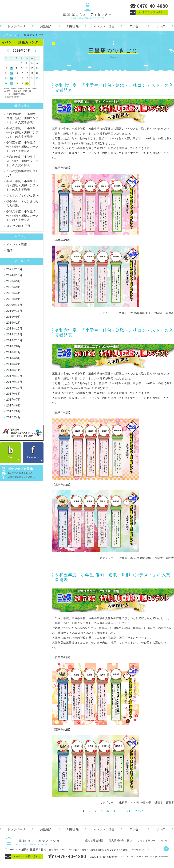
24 (32, 78)
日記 (9, 251)
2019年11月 (14, 311)
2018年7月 (14, 352)
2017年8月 (14, 394)
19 (6, 78)
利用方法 (73, 26)
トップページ (16, 26)
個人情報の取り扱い (120, 840)
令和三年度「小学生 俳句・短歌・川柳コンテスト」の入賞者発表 (23, 185)
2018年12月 (14, 329)
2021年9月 (14, 299)
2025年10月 (14, 269)
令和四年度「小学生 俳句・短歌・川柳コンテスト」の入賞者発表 (23, 161)
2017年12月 (14, 376)
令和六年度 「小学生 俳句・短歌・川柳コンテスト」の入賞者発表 (23, 132)
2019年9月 (14, 317)
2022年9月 (14, 287)
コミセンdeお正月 (18, 226)
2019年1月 (14, 323)
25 (37, 78)
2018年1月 (14, 370)
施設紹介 (46, 26)
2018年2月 (14, 364)
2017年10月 (14, 388)
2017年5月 (14, 411)
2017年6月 (14, 406)
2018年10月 (14, 340)
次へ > (139, 811)
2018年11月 (14, 334)
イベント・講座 (104, 26)
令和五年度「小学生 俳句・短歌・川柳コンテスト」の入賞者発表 (23, 147)
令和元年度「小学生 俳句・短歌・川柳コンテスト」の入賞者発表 (23, 216)
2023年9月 (14, 281)
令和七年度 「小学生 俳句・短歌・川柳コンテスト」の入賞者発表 (23, 118)
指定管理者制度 (94, 840)
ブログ (161, 26)
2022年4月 (14, 293)
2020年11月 (14, 305)
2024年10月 (14, 275)
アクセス (135, 26)
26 (6, 83)
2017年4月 (14, 417)
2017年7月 (14, 400)
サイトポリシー (147, 840)
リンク (165, 840)
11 (129, 811)
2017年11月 (14, 382)
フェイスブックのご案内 (23, 195)
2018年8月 (14, 346)
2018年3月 (14, 358)
